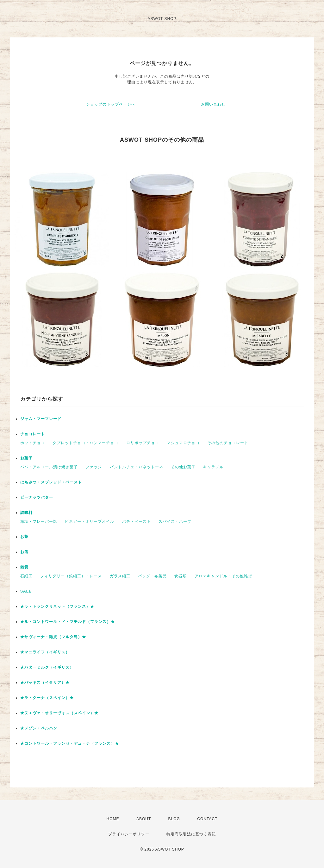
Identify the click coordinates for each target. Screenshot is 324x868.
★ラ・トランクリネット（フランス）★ (57, 606)
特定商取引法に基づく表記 (191, 834)
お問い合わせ (213, 104)
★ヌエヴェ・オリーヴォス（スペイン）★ (59, 713)
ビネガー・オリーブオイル (90, 521)
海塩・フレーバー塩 (39, 521)
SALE (26, 591)
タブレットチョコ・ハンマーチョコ (85, 443)
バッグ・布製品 (152, 576)
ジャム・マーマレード (41, 419)
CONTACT (207, 819)
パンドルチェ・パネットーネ (137, 467)
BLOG (174, 819)
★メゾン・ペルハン (39, 728)
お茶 (24, 537)
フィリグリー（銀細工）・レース (71, 576)
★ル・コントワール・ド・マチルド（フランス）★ (68, 622)
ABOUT (144, 819)
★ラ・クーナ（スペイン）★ (47, 698)
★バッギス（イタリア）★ (45, 683)
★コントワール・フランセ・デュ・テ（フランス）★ (70, 743)
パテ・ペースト (137, 521)
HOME (113, 819)
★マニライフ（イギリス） (45, 652)
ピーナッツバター (37, 497)
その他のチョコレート (228, 443)
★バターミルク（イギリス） (47, 667)
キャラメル (213, 467)
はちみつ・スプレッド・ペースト (51, 482)
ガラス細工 (120, 576)
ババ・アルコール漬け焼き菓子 (49, 467)
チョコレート (33, 434)
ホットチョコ (33, 443)
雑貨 (24, 567)
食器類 (181, 576)
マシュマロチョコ (183, 443)
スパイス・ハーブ (175, 521)
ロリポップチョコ (143, 443)
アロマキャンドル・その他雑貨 (223, 576)
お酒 (24, 552)
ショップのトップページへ (111, 104)
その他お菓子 (183, 467)
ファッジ (94, 467)
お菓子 (26, 458)
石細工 (26, 576)
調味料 (26, 513)
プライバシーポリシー (129, 834)
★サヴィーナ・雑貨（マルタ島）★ (53, 637)
